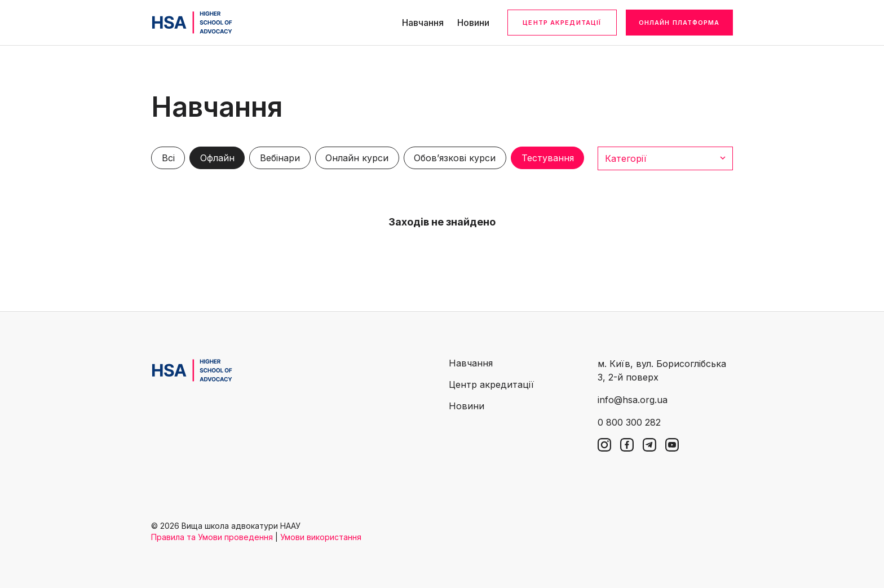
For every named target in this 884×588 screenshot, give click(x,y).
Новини (473, 23)
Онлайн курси (357, 158)
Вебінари (280, 158)
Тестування (548, 158)
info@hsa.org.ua (633, 400)
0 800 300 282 (629, 422)
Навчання (423, 23)
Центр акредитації (562, 23)
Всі (168, 158)
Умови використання (321, 537)
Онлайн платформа (679, 23)
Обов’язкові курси (455, 158)
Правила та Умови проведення (212, 537)
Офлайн (217, 158)
